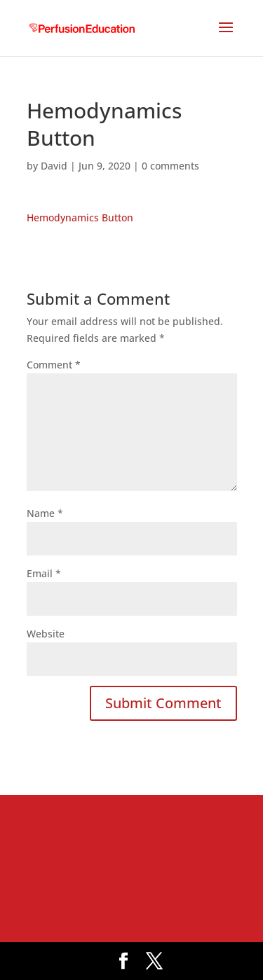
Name (45, 513)
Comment (54, 365)
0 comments (170, 166)
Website (46, 634)
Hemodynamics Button (80, 218)
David (54, 166)
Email (44, 573)
